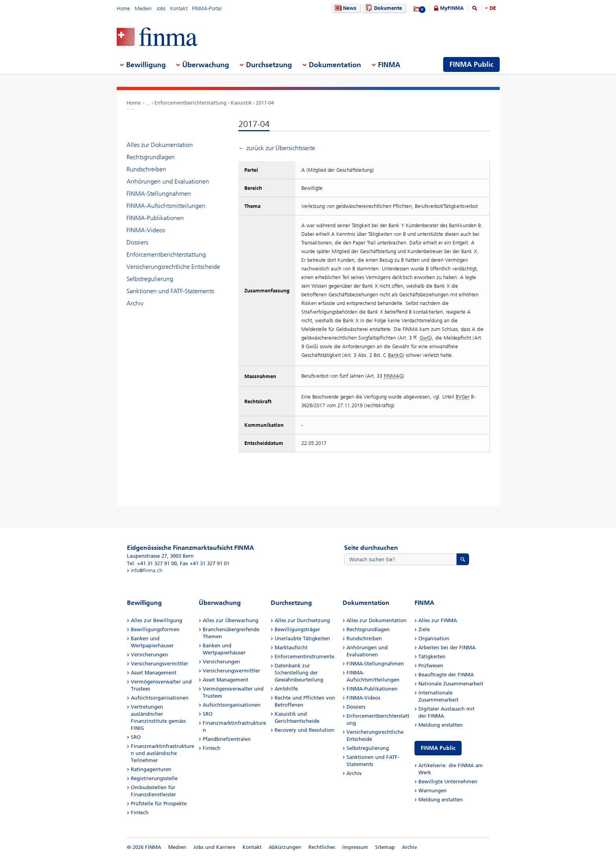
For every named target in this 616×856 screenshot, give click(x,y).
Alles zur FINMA (438, 620)
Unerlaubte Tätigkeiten (302, 638)
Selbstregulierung (150, 279)
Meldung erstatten (441, 725)
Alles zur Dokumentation (160, 145)
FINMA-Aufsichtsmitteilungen (166, 206)
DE (493, 8)
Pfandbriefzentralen (227, 739)
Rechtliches (322, 847)
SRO (136, 737)
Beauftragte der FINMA (446, 675)
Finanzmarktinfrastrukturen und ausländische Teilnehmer (162, 753)
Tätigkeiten (432, 657)
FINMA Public (438, 748)
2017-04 (265, 103)
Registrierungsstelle (154, 778)
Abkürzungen (285, 847)
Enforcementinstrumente (304, 657)
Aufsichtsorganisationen (160, 698)
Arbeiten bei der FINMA (447, 648)
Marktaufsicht (291, 648)
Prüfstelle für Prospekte (159, 804)
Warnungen (433, 791)
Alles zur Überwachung (231, 620)
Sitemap (385, 847)
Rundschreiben (146, 169)
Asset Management (154, 673)
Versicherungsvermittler (159, 664)
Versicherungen (149, 655)
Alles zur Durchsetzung (302, 620)
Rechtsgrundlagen (151, 157)
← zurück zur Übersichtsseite (277, 148)
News (345, 8)
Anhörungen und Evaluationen (168, 181)
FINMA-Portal (207, 8)
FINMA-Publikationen (155, 218)
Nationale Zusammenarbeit (451, 684)
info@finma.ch (147, 570)
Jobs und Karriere (214, 847)
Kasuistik (241, 103)
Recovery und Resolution (304, 730)
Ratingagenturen (151, 769)
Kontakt (179, 8)
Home (123, 8)
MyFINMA (452, 8)
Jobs (161, 8)
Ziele (424, 629)
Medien (143, 8)
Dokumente (383, 8)
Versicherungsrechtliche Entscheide (173, 267)
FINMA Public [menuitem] (471, 64)
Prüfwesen (431, 666)
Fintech (140, 813)
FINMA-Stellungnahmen (159, 194)
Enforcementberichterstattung (191, 103)
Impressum (355, 847)
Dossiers (137, 242)
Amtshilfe (286, 689)
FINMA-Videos (146, 230)
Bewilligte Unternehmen (448, 782)
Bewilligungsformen (155, 629)
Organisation (434, 638)
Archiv (135, 303)
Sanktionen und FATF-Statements (170, 291)
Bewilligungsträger (297, 629)
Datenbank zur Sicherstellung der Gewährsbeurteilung (299, 673)
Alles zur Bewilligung (157, 620)
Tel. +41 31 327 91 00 (152, 563)
